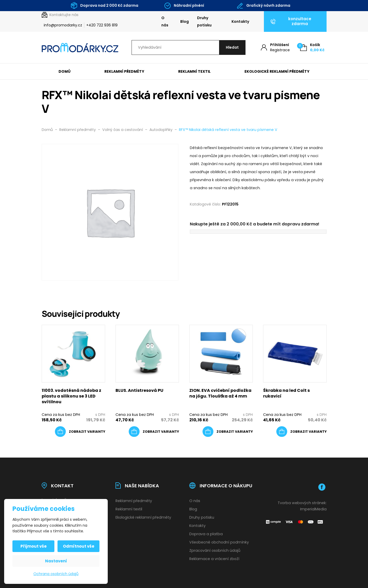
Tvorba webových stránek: (302, 503)
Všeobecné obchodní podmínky (219, 542)
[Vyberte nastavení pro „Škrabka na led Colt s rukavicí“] (301, 432)
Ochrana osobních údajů (56, 574)
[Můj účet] (275, 47)
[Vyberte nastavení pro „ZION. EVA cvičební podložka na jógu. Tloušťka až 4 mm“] (228, 432)
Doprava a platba (206, 534)
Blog (185, 21)
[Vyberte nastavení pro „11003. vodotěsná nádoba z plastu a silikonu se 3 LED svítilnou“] (80, 432)
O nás (165, 21)
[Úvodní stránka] (80, 48)
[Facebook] (322, 487)
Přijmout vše (34, 546)
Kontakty (240, 21)
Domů (64, 71)
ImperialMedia (313, 509)
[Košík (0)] (312, 47)
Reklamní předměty (124, 71)
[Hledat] (232, 47)
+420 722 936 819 (102, 25)
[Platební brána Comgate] (295, 521)
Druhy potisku (204, 21)
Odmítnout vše (79, 546)
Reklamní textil (194, 71)
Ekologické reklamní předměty (277, 71)
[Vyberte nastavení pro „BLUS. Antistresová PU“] (154, 432)
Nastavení (56, 561)
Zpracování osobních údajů (215, 550)
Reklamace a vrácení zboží (214, 559)
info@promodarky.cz (63, 25)
